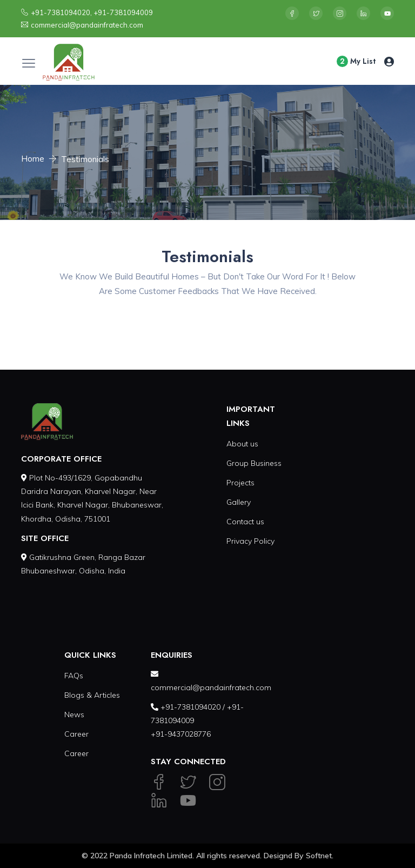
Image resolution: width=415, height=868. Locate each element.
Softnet (319, 856)
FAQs (74, 676)
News (74, 715)
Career (76, 734)
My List (356, 61)
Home (33, 159)
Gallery (239, 502)
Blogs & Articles (92, 695)
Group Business (254, 463)
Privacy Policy (250, 541)
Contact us (245, 522)
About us (242, 444)
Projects (240, 483)
